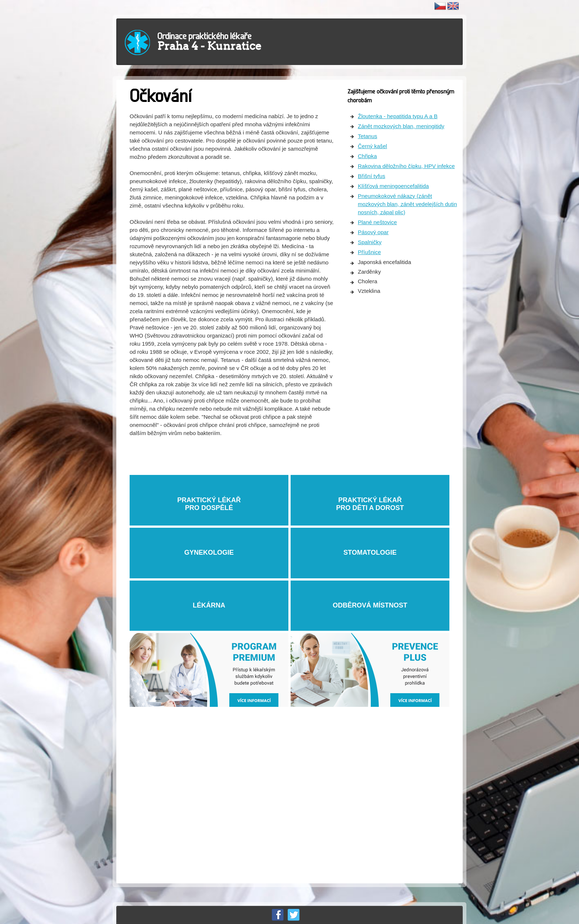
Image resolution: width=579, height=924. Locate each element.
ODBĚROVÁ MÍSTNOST (370, 605)
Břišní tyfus (371, 176)
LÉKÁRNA (209, 605)
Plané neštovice (377, 222)
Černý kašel (372, 146)
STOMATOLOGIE (370, 553)
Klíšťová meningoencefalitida (393, 186)
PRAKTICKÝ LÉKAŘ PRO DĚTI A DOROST (370, 500)
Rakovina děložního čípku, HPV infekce (406, 166)
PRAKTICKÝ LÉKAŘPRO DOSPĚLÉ (209, 500)
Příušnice (369, 252)
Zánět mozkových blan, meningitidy (401, 126)
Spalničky (370, 242)
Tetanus (368, 136)
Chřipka (367, 156)
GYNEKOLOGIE (209, 552)
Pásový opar (373, 232)
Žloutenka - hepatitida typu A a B (398, 116)
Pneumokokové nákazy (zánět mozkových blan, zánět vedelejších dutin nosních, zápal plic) (407, 204)
